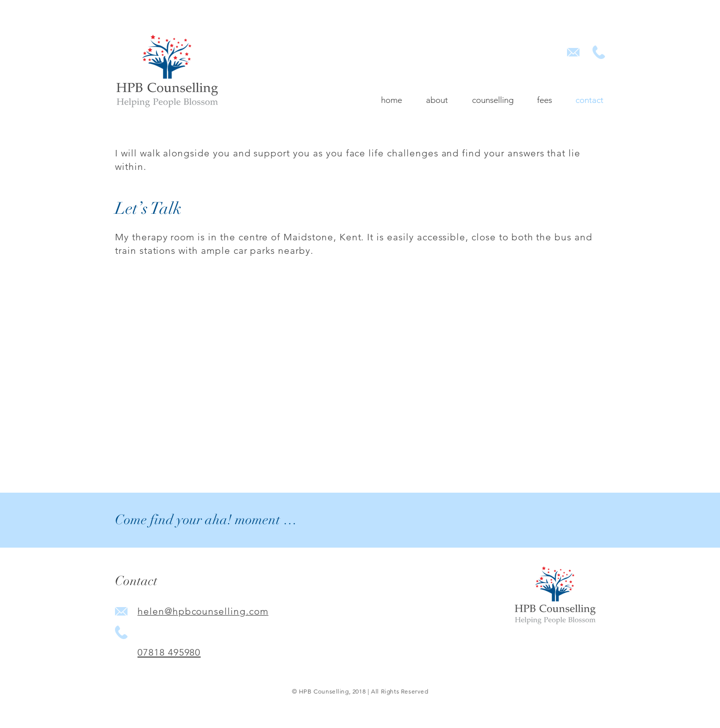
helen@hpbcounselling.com (203, 611)
